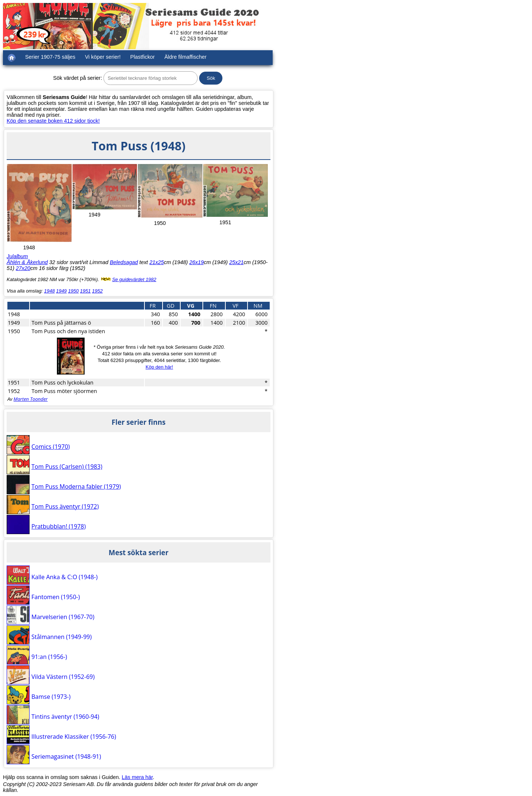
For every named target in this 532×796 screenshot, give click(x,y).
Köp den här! (159, 367)
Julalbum (17, 256)
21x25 (156, 262)
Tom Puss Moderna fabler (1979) (76, 486)
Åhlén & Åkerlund (27, 262)
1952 (97, 291)
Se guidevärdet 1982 (134, 279)
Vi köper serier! (103, 57)
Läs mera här (137, 777)
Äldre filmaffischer (185, 57)
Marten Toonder (31, 399)
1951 (86, 291)
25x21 (236, 262)
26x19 (196, 262)
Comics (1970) (51, 447)
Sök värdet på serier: (78, 78)
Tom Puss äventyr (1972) (65, 506)
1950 (73, 291)
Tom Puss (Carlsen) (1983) (67, 467)
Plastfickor (143, 57)
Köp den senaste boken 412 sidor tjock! (53, 121)
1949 (62, 291)
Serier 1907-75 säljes (50, 57)
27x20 (23, 268)
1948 (49, 291)
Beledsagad (124, 262)
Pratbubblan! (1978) (59, 526)
